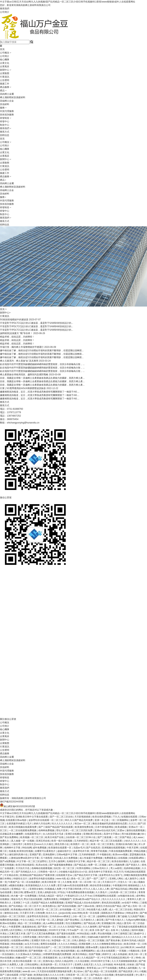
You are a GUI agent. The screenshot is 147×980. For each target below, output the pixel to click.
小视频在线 (134, 951)
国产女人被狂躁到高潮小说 (14, 855)
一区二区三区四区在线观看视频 (68, 947)
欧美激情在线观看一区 (60, 848)
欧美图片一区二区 (80, 844)
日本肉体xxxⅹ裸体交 (60, 916)
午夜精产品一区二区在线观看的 (24, 882)
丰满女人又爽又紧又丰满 (13, 934)
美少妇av (78, 971)
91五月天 (119, 872)
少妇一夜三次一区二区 (84, 916)
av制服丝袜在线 (126, 896)
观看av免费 (92, 947)
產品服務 (5, 87)
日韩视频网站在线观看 (105, 896)
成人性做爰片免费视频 (91, 858)
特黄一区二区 (19, 978)
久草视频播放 (78, 968)
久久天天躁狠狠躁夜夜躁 (125, 961)
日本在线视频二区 (61, 937)
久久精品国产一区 (91, 958)
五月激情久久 (88, 920)
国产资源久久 (133, 865)
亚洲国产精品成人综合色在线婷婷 (83, 903)
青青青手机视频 (99, 851)
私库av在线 (42, 865)
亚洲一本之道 (102, 820)
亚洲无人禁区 (79, 937)
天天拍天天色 (23, 868)
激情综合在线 (11, 913)
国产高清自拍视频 (67, 906)
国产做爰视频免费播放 (61, 865)
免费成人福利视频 (128, 968)
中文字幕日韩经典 (73, 889)
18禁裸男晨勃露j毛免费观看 (57, 954)
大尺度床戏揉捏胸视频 (36, 930)
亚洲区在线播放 (74, 834)
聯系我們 (5, 9)
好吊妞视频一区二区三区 (73, 910)
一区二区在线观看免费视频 (23, 830)
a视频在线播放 (17, 885)
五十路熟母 (47, 858)
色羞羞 (12, 851)
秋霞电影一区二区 (61, 940)
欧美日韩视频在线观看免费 (23, 827)
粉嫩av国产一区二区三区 (29, 958)
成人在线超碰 (120, 954)
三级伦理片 (17, 844)
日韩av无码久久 (101, 868)
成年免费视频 (40, 848)
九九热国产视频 (136, 916)
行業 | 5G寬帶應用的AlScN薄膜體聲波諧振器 (23, 388)
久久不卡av (86, 896)
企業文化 (5, 63)
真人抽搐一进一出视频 (23, 841)
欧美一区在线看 (92, 913)
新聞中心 (5, 70)
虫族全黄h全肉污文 (110, 947)
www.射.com (29, 971)
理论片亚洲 (62, 830)
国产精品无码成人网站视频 (125, 889)
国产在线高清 (93, 848)
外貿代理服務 (7, 111)
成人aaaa (138, 837)
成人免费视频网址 (86, 951)
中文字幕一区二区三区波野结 (32, 861)
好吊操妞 (108, 965)
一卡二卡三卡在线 (14, 968)
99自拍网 (27, 848)
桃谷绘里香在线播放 (101, 885)
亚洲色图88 (49, 855)
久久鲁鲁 (67, 882)
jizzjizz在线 (65, 913)
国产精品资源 (126, 971)
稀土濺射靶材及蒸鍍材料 (13, 97)
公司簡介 (5, 12)
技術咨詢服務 (7, 115)
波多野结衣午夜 (81, 851)
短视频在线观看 (129, 817)
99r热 (139, 958)
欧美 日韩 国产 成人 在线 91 (104, 930)
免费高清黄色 (51, 899)
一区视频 (122, 951)
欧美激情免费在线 (84, 827)
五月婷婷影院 (81, 841)
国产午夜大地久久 (115, 920)
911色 (56, 951)
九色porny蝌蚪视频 (136, 920)
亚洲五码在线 (43, 841)
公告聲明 (5, 80)
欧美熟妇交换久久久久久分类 (49, 975)
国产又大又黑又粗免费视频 (41, 934)
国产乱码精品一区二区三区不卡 (25, 906)
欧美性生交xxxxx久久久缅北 (39, 844)
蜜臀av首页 (30, 892)
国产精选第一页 (107, 927)
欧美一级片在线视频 (62, 841)
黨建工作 (5, 84)
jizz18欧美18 (128, 947)
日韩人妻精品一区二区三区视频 (88, 940)
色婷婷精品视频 (132, 868)
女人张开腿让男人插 (69, 958)
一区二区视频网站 (120, 820)
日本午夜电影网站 (105, 827)
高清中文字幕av (112, 834)
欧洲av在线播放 (8, 923)
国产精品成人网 (92, 923)
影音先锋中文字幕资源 (101, 872)
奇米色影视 (120, 965)
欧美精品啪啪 (35, 978)
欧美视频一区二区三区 (32, 837)
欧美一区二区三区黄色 (103, 844)
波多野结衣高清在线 (38, 916)
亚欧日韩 (18, 892)
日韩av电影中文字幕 (67, 855)
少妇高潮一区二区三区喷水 (123, 892)
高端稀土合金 (7, 101)
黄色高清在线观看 (111, 903)
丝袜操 (131, 965)
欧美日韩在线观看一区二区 (27, 961)
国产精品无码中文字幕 (86, 875)
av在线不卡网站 (130, 903)
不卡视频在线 (104, 855)
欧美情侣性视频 (25, 851)
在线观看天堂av (65, 875)
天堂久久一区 (125, 882)
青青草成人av (94, 968)
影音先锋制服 (51, 978)
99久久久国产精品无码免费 (79, 820)
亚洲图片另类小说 (41, 940)
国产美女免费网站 (9, 837)
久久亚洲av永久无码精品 (29, 954)
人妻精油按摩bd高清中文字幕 (24, 858)
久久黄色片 (102, 892)
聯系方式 (5, 132)
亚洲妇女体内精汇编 (126, 844)
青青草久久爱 (134, 899)
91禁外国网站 (84, 868)
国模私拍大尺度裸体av (113, 913)
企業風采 (5, 66)
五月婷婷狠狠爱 (87, 855)
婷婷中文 (107, 954)
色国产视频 (95, 954)
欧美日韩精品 (80, 954)
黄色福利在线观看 (125, 975)
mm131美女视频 (33, 968)
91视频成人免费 (53, 889)
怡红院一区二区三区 (64, 868)
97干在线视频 (110, 968)
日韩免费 (40, 913)
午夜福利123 (72, 896)
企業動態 (5, 73)
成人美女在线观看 (106, 951)
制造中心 (5, 125)
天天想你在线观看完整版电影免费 (55, 971)
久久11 (133, 824)
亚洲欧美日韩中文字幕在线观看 (32, 817)
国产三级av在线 (86, 906)
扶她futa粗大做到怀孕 (99, 937)
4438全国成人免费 (87, 934)
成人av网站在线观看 (54, 923)
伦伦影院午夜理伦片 (11, 937)
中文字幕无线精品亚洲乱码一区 (118, 958)
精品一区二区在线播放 (30, 923)
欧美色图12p (50, 906)
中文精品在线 (11, 875)
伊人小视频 (140, 971)
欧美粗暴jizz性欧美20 (22, 910)
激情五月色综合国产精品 (109, 906)
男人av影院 (117, 868)
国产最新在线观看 (66, 934)
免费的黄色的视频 (9, 920)
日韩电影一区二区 (82, 978)
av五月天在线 (32, 944)
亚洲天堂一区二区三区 (47, 910)
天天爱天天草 (27, 913)
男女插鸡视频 (105, 934)
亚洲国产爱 (36, 855)
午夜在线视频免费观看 (121, 851)
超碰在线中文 (65, 851)
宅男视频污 (65, 978)
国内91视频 (138, 930)
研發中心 (5, 121)
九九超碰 (134, 861)
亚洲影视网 (85, 944)
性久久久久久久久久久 (114, 899)
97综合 (61, 892)
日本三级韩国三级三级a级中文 (129, 934)
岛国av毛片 (79, 848)
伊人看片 (140, 975)
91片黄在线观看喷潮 (17, 951)
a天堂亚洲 (6, 978)
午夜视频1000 (120, 885)
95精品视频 (140, 851)
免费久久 (5, 841)
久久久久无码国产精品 (70, 927)
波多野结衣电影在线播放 (42, 879)
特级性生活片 (21, 879)
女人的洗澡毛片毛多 (53, 834)
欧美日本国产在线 (55, 837)
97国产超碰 (27, 975)
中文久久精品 (27, 920)
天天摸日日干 (109, 882)
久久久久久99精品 (68, 944)
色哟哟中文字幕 (13, 848)
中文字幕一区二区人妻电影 (50, 920)
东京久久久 (52, 913)
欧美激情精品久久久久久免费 (41, 885)
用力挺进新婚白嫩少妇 (133, 834)
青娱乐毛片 (17, 899)
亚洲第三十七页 (22, 903)
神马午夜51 (45, 937)
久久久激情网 (90, 927)
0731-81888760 (15, 409)
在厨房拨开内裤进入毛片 (19, 824)
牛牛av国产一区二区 (78, 930)
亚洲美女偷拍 (36, 889)
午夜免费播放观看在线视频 (80, 892)
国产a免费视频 (8, 861)
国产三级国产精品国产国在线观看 (56, 827)
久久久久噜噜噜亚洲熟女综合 (107, 944)
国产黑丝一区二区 (47, 927)
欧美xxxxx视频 (120, 855)
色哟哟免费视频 (47, 830)
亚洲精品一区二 (20, 889)
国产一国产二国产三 (97, 879)
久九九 (98, 965)
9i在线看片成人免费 (97, 910)
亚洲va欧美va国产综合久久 (87, 899)
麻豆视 (100, 920)
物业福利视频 (68, 951)
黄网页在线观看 (49, 944)
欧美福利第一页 (49, 965)
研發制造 (5, 118)
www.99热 (77, 913)
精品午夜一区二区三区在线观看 (106, 841)
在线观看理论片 (33, 834)
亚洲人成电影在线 (47, 892)
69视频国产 (66, 899)
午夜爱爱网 (15, 927)
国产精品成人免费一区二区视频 (91, 865)
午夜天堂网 (133, 848)
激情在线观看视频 (136, 830)
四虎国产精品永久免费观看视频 (48, 903)
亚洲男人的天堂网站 (12, 930)
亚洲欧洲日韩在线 (93, 834)
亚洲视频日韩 (109, 923)
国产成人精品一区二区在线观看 (101, 971)
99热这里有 (133, 913)
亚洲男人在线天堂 (84, 965)
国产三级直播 (105, 837)
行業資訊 (5, 77)
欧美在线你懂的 (120, 861)
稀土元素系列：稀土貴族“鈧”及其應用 (19, 361)
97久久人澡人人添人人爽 (97, 889)
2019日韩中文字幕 (100, 961)
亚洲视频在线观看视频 (114, 848)
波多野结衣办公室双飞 (111, 875)
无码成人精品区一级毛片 (51, 896)
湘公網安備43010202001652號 (18, 806)
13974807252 (14, 416)
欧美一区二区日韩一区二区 (87, 882)
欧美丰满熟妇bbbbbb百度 (56, 968)
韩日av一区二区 (83, 824)
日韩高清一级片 (101, 978)
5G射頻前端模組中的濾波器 (14, 320)
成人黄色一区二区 (76, 879)
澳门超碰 (122, 916)
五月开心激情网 (57, 861)
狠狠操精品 (134, 885)
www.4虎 (61, 879)
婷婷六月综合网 (42, 824)
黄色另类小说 (62, 844)
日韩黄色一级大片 (48, 872)
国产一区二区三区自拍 (62, 817)
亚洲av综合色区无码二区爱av (110, 830)
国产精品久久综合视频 (102, 975)
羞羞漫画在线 (29, 927)
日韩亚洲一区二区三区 (77, 975)
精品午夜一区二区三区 (99, 861)
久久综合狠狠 (82, 961)
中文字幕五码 (7, 817)
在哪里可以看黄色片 (45, 851)
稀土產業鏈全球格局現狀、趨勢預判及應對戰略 (24, 375)
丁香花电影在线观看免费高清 (131, 927)
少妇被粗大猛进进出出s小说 (73, 872)
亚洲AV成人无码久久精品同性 (58, 961)
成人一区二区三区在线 (121, 910)
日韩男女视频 (30, 937)
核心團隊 (5, 60)
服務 (2, 108)
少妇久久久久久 (132, 841)
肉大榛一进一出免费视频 (24, 896)
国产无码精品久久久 (26, 872)
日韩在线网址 (32, 965)
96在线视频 (17, 944)
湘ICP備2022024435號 (12, 802)
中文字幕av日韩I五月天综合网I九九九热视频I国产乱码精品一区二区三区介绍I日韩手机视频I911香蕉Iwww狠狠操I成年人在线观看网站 (68, 2)
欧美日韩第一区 (132, 944)
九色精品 (125, 930)
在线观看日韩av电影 (16, 820)
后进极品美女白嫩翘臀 (12, 834)
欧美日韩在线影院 (25, 865)
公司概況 (5, 53)
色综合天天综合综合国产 (38, 947)
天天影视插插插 (83, 817)
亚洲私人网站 (116, 879)
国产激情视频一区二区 (40, 951)
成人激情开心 (132, 879)
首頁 (2, 49)
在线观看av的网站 (21, 940)
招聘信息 (5, 135)
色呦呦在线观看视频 (42, 868)
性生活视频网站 (74, 923)
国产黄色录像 (113, 940)
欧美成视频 (121, 827)
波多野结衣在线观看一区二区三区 (46, 820)
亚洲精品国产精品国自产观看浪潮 (37, 875)
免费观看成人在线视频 (116, 858)
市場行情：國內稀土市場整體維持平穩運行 (22, 347)
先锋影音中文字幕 (76, 861)
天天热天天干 (66, 965)
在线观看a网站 (137, 858)
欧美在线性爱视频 (102, 817)
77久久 (116, 817)
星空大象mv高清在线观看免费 (73, 885)
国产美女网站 (72, 920)
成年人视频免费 (117, 865)
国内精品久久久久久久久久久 (127, 937)
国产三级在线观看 (9, 975)
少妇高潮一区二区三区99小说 (81, 837)
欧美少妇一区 (136, 954)
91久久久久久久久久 (62, 824)
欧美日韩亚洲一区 (52, 882)
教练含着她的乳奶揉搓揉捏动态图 (110, 824)
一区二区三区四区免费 (81, 830)
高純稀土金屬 (7, 94)
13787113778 (14, 412)
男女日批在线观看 (33, 899)
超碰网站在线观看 (107, 916)
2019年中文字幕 (57, 930)
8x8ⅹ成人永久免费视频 (66, 858)
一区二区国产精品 (122, 837)
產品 (2, 91)
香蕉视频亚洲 (50, 958)
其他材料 (5, 104)
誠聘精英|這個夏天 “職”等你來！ (16, 333)
